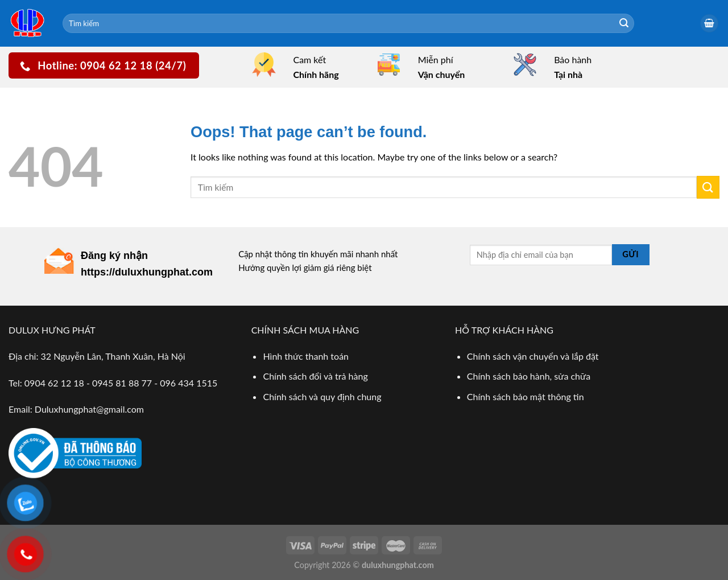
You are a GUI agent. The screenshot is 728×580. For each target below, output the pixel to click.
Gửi (630, 254)
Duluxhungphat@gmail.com (89, 409)
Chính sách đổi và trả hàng (315, 376)
